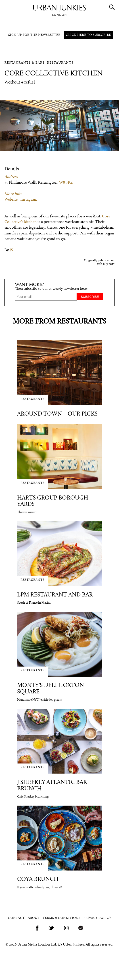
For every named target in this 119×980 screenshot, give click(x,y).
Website (11, 200)
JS (11, 250)
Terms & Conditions (62, 918)
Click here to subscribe (88, 35)
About (34, 918)
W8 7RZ (66, 183)
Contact (16, 918)
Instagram (29, 200)
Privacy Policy (97, 918)
